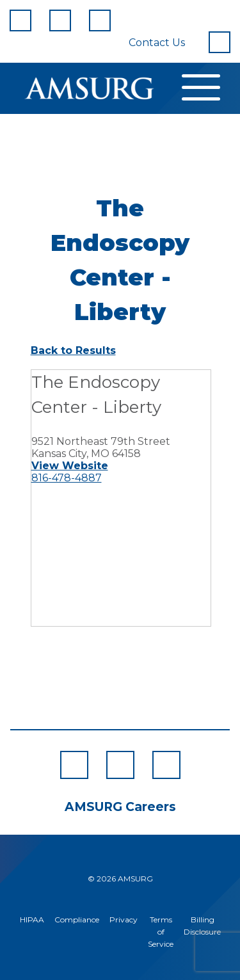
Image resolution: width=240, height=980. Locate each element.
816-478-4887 (67, 478)
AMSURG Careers (120, 807)
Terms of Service (161, 932)
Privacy (124, 920)
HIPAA (32, 920)
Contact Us (157, 43)
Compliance (77, 920)
